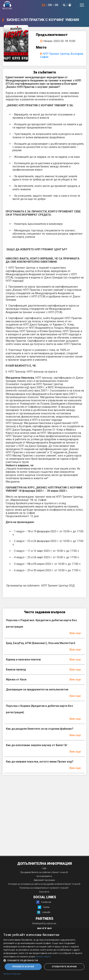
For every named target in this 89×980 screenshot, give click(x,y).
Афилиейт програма (44, 880)
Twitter (44, 907)
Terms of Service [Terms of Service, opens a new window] (12, 974)
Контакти (44, 892)
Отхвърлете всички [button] (64, 967)
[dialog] (44, 955)
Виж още (75, 633)
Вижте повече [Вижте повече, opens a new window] (44, 957)
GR (56, 5)
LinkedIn (44, 912)
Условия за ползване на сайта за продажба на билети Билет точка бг (44, 884)
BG (44, 5)
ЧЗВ (44, 868)
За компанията (44, 876)
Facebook (44, 902)
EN (50, 5)
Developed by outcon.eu (44, 923)
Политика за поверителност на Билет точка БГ (44, 888)
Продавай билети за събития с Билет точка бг (44, 872)
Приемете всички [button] (23, 967)
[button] (44, 960)
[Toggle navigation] (82, 5)
